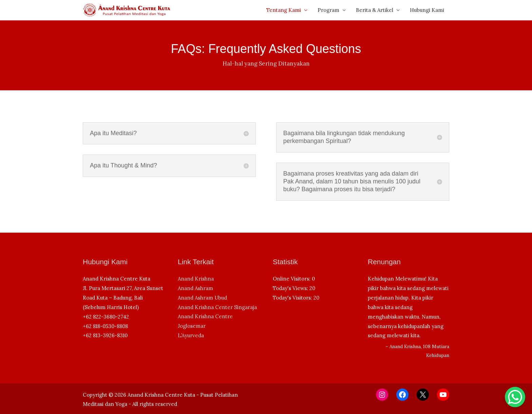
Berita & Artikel (375, 10)
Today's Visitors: (293, 298)
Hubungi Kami (427, 10)
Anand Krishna (196, 279)
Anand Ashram (195, 288)
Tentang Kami (284, 10)
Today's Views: (291, 288)
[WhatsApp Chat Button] (515, 397)
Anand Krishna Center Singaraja (217, 307)
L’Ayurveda (191, 335)
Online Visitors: (292, 279)
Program (328, 10)
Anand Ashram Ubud (202, 298)
